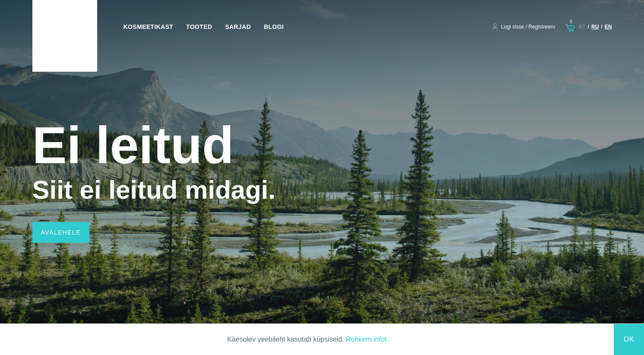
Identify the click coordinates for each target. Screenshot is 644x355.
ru (595, 27)
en (608, 27)
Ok (629, 339)
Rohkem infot (366, 339)
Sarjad (238, 27)
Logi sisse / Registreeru (528, 27)
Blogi (274, 27)
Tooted (199, 27)
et (582, 27)
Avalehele (61, 232)
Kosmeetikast (148, 27)
